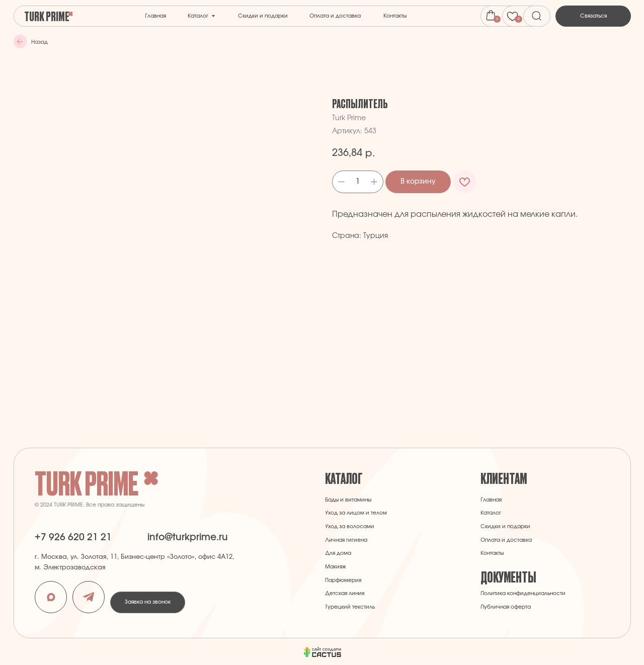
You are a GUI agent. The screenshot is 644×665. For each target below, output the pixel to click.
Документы (508, 576)
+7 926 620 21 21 (73, 537)
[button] (593, 16)
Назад (39, 42)
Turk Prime (47, 16)
